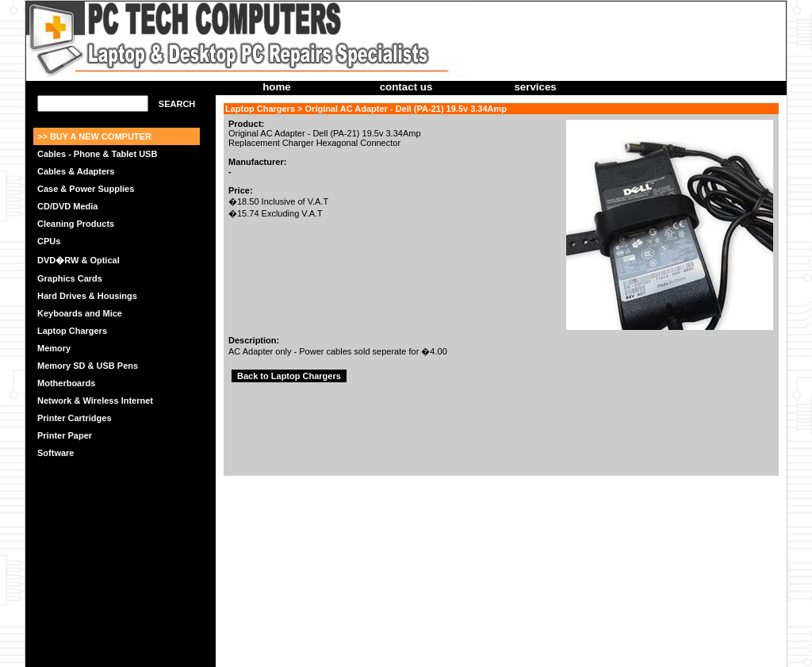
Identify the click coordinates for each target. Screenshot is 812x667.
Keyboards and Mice (80, 313)
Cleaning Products (76, 224)
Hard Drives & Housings (87, 296)
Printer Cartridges (75, 418)
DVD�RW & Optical (79, 260)
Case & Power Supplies (86, 189)
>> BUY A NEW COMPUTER (94, 136)
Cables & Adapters (76, 171)
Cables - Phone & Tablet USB (97, 154)
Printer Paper (65, 435)
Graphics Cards (70, 278)
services (535, 87)
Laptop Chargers (72, 331)
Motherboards (66, 383)
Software (56, 453)
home (277, 87)
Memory (54, 348)
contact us (406, 87)
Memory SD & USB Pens (88, 366)
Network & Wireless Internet (95, 401)
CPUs (49, 241)
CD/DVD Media (67, 206)
